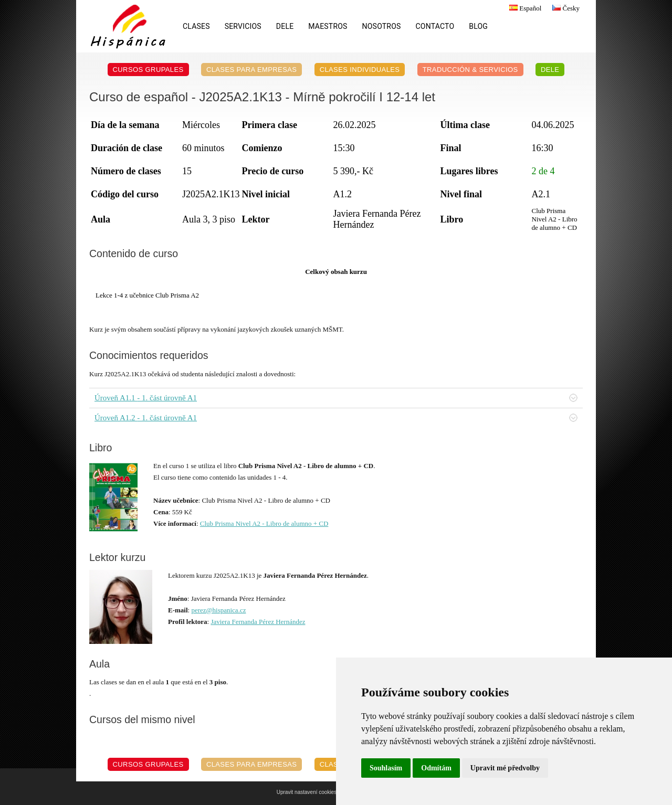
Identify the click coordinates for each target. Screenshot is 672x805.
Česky (565, 8)
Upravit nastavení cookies (307, 792)
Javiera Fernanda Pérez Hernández (258, 622)
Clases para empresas (252, 70)
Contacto (435, 26)
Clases (196, 26)
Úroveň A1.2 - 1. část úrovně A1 (336, 418)
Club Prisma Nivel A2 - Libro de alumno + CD (264, 523)
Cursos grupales (148, 70)
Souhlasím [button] (386, 768)
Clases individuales (360, 70)
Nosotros (382, 26)
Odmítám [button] (436, 768)
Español (524, 8)
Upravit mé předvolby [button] (505, 768)
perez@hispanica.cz (218, 610)
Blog (478, 26)
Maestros (328, 26)
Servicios (243, 26)
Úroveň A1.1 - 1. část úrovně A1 (336, 398)
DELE (285, 26)
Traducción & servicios (470, 70)
